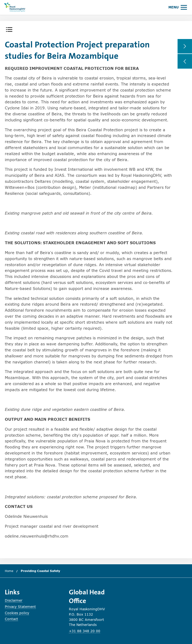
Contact (11, 619)
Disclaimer (14, 600)
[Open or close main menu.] (178, 7)
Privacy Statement (20, 607)
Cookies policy (17, 613)
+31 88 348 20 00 (85, 631)
